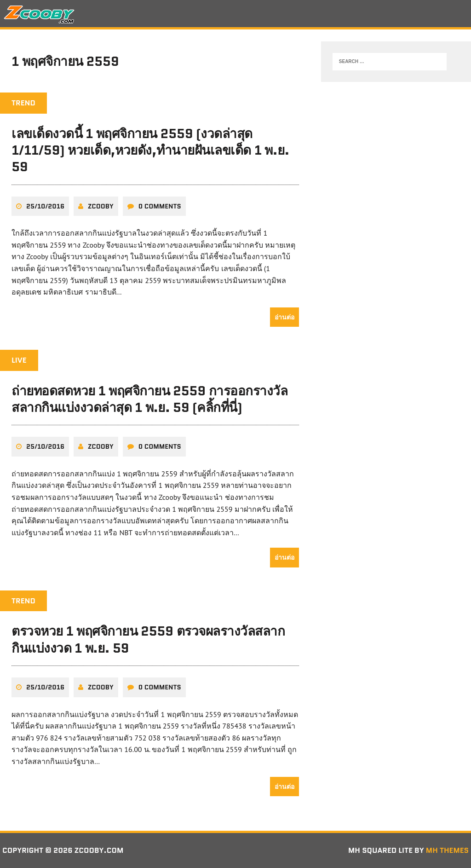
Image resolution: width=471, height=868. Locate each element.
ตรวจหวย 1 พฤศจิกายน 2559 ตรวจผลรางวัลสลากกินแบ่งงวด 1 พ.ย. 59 (148, 639)
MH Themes (447, 850)
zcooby (101, 206)
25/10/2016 (45, 206)
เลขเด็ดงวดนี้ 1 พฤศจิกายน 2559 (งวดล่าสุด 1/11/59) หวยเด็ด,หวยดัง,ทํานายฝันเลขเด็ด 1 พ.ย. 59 (150, 150)
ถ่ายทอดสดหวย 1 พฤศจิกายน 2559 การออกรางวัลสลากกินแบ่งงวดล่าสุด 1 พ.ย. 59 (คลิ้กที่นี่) (149, 399)
